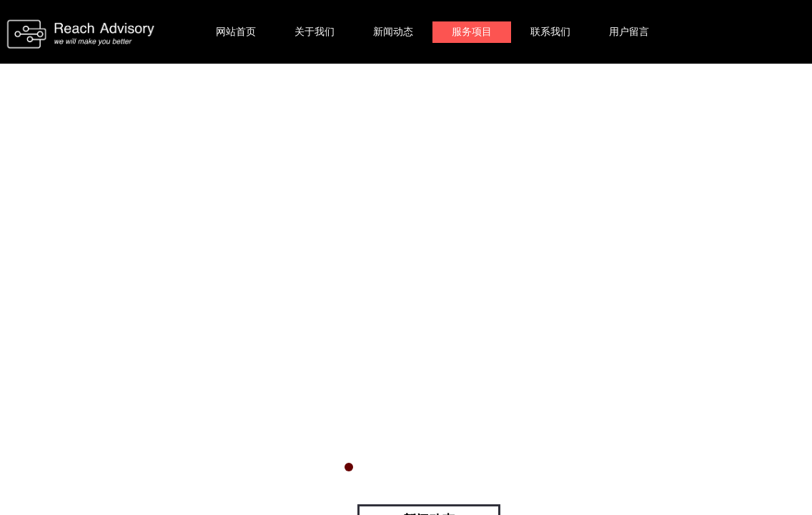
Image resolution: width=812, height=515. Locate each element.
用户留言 (629, 32)
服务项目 (472, 32)
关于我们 (315, 32)
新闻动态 (393, 32)
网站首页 (236, 32)
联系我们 (550, 32)
